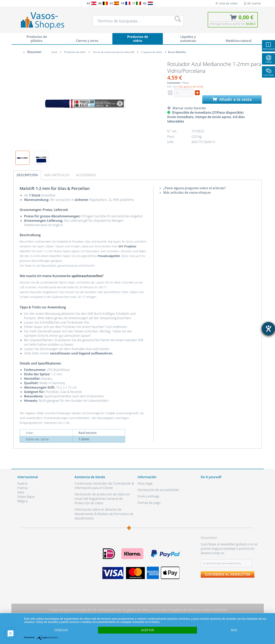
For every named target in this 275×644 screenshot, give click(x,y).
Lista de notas (226, 3)
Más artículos (57, 175)
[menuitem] (19, 3)
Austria (22, 483)
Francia (23, 488)
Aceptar (148, 630)
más (234, 630)
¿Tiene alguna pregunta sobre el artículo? (193, 188)
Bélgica (23, 501)
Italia (21, 492)
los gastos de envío (135, 610)
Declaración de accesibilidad (158, 490)
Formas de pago (149, 503)
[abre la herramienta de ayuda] (268, 329)
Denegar (61, 630)
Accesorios (86, 175)
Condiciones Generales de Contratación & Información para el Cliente (104, 486)
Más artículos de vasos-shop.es (185, 192)
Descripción (27, 175)
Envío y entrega (148, 496)
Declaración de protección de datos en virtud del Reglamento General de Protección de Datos (102, 499)
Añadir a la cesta (232, 99)
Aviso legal (145, 483)
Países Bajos (26, 497)
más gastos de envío (190, 87)
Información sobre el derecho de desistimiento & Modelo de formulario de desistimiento (104, 514)
